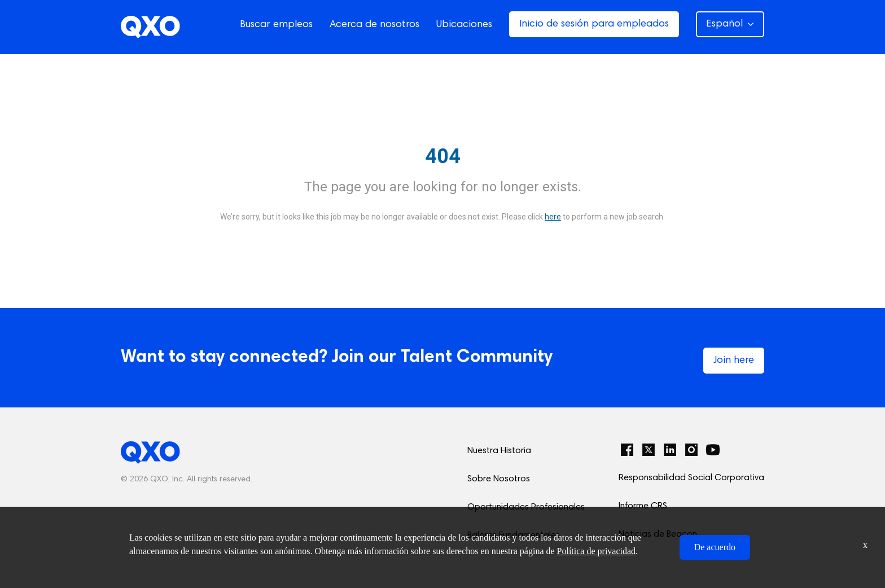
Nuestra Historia (499, 451)
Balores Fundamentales (514, 536)
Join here (734, 361)
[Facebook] (627, 450)
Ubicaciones (464, 25)
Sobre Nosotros (499, 479)
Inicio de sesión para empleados (594, 24)
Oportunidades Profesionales (526, 507)
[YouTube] (713, 450)
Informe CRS (643, 506)
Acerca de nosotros (374, 25)
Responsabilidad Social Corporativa (691, 478)
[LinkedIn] (670, 450)
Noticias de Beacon (658, 534)
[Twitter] (649, 450)
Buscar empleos (276, 25)
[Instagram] (691, 450)
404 (443, 156)
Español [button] (730, 24)
